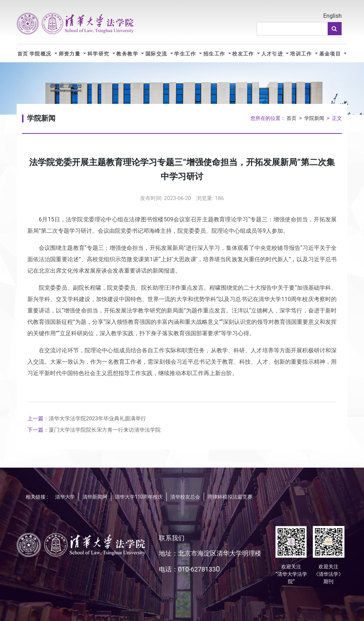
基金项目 (331, 54)
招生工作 (215, 54)
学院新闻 (314, 118)
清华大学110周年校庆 (139, 497)
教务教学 (128, 54)
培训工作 (302, 54)
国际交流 (157, 54)
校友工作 (244, 54)
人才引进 (273, 54)
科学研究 (99, 54)
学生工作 (186, 54)
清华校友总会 (185, 497)
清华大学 (65, 497)
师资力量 (70, 54)
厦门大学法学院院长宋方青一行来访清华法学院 (94, 430)
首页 (23, 54)
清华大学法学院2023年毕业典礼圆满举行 (87, 419)
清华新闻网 (95, 497)
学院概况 (41, 54)
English (332, 16)
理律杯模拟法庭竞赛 (230, 497)
